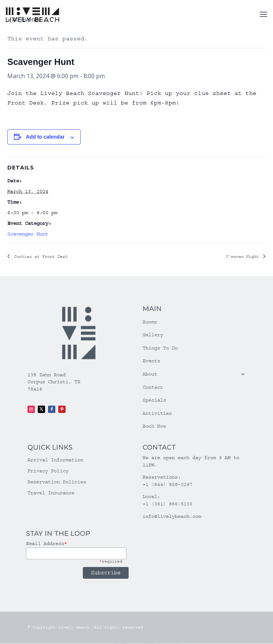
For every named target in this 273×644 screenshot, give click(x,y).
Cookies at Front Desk (40, 257)
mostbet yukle (155, 644)
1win (67, 644)
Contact (153, 387)
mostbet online (130, 644)
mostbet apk (123, 644)
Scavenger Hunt (28, 234)
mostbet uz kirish (127, 644)
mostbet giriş (152, 644)
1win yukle (84, 644)
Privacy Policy (48, 471)
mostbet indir (159, 644)
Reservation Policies (57, 482)
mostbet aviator (162, 644)
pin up (86, 644)
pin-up (92, 644)
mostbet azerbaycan (170, 644)
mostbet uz (116, 644)
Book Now (154, 426)
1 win (68, 644)
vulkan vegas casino (11, 644)
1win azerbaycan (80, 644)
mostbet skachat (120, 644)
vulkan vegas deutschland (23, 644)
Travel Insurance (51, 493)
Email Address (47, 544)
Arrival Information (55, 460)
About (150, 374)
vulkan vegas (2, 644)
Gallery (153, 335)
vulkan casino (6, 644)
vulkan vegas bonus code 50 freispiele (61, 644)
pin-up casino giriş (97, 644)
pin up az (112, 644)
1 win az (76, 644)
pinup (87, 644)
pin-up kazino (104, 644)
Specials (154, 400)
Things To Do (160, 348)
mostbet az (149, 644)
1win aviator (74, 644)
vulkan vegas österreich (45, 644)
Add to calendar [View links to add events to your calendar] (45, 137)
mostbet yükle (175, 644)
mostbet (114, 644)
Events (151, 361)
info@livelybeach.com (172, 516)
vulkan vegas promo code (38, 644)
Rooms (150, 322)
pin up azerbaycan (108, 644)
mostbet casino (134, 644)
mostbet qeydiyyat (179, 644)
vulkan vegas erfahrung (52, 644)
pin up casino (90, 644)
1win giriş (71, 644)
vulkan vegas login (17, 644)
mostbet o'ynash (138, 644)
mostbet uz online (142, 644)
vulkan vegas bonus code (31, 644)
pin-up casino (101, 644)
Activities (157, 413)
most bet (145, 644)
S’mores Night (244, 257)
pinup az (94, 644)
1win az (69, 644)
